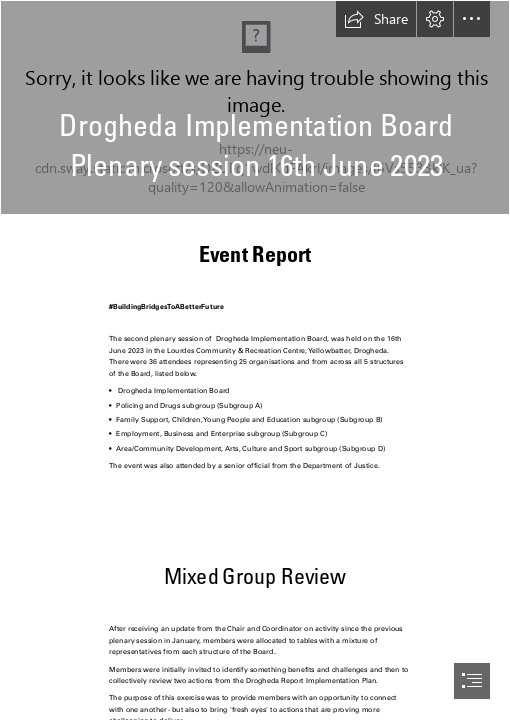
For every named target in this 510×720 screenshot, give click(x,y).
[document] (255, 360)
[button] (376, 19)
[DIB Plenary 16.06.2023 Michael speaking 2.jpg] (255, 107)
